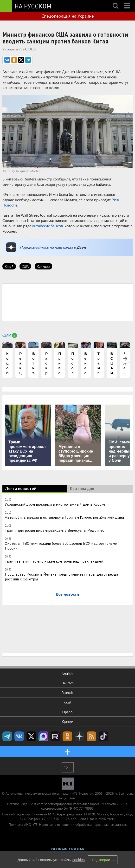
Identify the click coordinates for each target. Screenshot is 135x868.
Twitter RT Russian (31, 736)
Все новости (67, 594)
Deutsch (68, 683)
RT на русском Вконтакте (19, 736)
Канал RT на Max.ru (43, 736)
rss (91, 736)
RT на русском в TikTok (103, 736)
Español (67, 712)
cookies (79, 860)
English (67, 673)
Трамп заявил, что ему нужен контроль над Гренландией (54, 561)
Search (116, 2)
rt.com (39, 804)
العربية (67, 702)
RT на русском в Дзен (79, 736)
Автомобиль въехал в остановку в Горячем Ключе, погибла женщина (64, 517)
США (25, 266)
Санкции (43, 266)
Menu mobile (128, 2)
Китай (9, 266)
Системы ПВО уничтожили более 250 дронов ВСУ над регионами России (61, 546)
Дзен (81, 247)
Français (67, 692)
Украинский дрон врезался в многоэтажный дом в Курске (55, 504)
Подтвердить (103, 860)
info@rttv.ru (106, 819)
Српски (68, 721)
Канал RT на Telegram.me (7, 736)
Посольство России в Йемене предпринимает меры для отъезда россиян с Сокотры (61, 576)
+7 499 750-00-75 (56, 819)
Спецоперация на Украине (67, 16)
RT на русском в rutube (55, 736)
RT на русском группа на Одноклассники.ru (67, 736)
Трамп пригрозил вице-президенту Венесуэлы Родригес (55, 530)
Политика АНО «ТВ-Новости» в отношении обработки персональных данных (67, 824)
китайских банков (48, 226)
